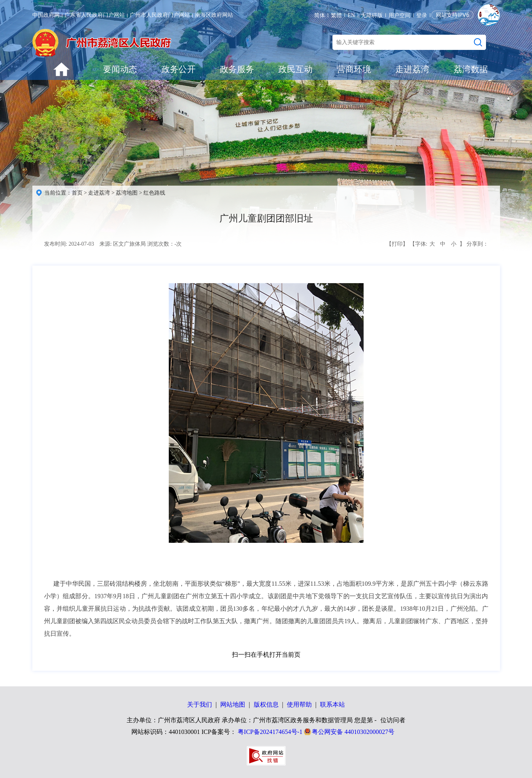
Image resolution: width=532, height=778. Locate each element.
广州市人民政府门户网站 (160, 15)
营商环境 (354, 69)
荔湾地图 (127, 193)
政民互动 (295, 69)
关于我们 (200, 704)
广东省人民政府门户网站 (95, 15)
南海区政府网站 (214, 15)
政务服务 (237, 69)
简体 (320, 15)
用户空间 (399, 15)
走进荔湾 (412, 69)
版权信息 (266, 704)
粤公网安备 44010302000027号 (353, 732)
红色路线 (154, 193)
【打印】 (397, 244)
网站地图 (233, 704)
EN (351, 15)
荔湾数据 (471, 69)
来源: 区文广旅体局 (123, 244)
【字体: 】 (437, 244)
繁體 (336, 15)
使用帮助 (299, 704)
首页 (77, 193)
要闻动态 (120, 69)
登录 (422, 15)
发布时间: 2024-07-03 (69, 244)
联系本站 (332, 704)
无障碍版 (372, 15)
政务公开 (179, 69)
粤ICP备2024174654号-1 (270, 732)
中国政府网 (46, 15)
